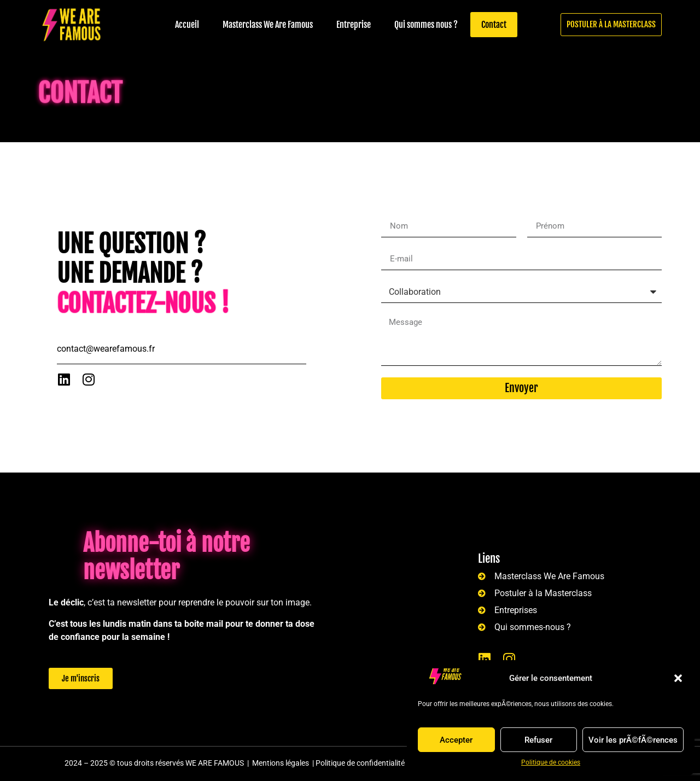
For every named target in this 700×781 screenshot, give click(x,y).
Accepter (456, 740)
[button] (678, 678)
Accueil (187, 25)
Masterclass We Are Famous (268, 25)
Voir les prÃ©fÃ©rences (633, 740)
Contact (494, 25)
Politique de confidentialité (360, 763)
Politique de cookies (551, 762)
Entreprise (354, 25)
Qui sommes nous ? (426, 25)
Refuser (538, 740)
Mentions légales (281, 763)
